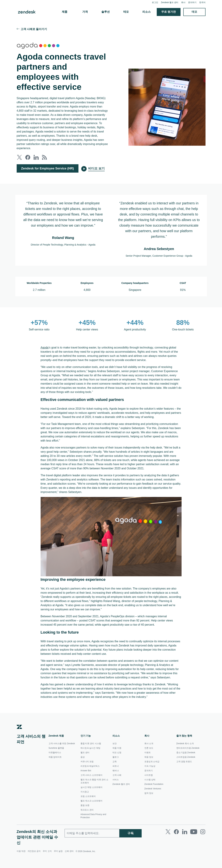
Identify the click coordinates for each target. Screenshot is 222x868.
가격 (85, 12)
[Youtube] (194, 847)
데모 (126, 12)
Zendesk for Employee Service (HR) (48, 168)
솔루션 (106, 12)
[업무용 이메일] (92, 848)
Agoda (45, 348)
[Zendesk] (19, 744)
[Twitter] (168, 847)
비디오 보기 (97, 168)
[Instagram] (203, 847)
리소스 (147, 12)
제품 (65, 12)
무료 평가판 (169, 12)
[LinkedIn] (185, 847)
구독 (131, 848)
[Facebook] (176, 847)
